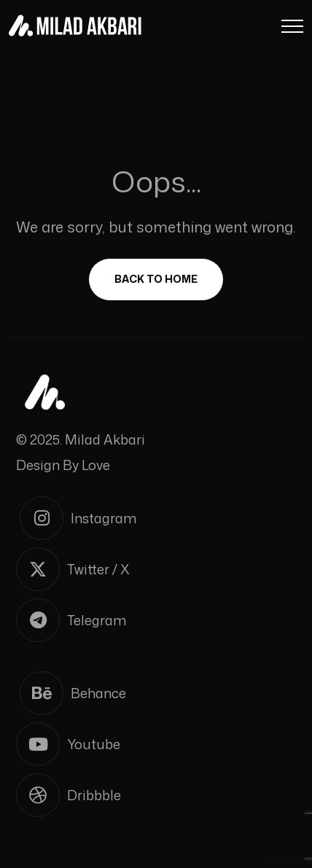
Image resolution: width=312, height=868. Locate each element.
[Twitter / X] (156, 569)
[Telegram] (156, 620)
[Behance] (158, 693)
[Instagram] (158, 518)
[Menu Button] (292, 29)
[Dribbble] (156, 795)
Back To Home (156, 279)
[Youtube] (156, 744)
